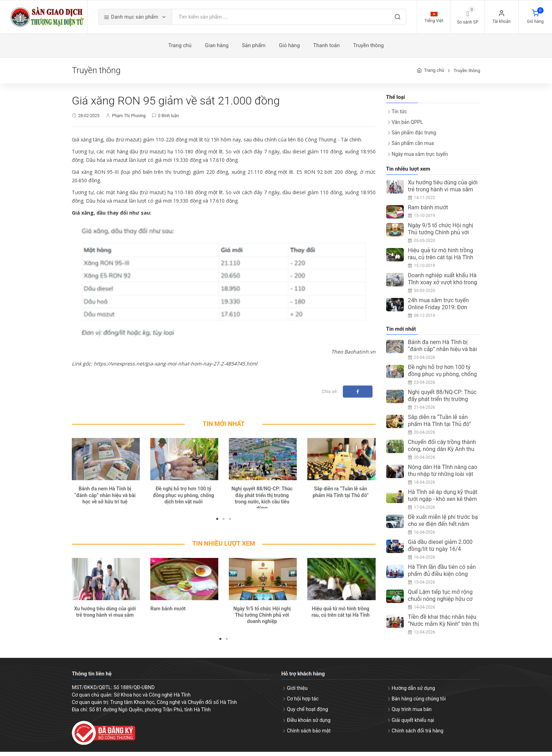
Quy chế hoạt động (308, 713)
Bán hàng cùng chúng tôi (419, 703)
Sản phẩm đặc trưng (414, 137)
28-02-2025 (89, 120)
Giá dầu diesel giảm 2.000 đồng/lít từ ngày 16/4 (440, 550)
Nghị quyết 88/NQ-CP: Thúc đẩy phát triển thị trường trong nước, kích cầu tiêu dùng (442, 407)
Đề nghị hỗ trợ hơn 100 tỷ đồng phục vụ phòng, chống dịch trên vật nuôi (183, 499)
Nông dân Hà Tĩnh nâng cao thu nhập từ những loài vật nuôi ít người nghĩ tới (443, 478)
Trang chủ (434, 74)
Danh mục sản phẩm (146, 19)
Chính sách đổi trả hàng (418, 735)
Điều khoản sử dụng (309, 724)
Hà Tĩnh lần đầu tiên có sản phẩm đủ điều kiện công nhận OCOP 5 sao (442, 578)
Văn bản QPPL (407, 126)
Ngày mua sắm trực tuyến (420, 158)
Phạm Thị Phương (129, 120)
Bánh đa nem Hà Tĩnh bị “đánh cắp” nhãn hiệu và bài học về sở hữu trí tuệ (105, 499)
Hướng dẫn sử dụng (413, 692)
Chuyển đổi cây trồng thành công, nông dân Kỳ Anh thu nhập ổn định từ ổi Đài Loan (442, 453)
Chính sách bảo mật (309, 735)
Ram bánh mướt (168, 612)
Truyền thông (467, 74)
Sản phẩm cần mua (413, 147)
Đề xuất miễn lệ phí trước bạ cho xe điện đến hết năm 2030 (443, 528)
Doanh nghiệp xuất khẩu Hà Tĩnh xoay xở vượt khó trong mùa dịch (443, 286)
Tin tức (400, 115)
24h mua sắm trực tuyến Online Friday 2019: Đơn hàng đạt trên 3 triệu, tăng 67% (440, 315)
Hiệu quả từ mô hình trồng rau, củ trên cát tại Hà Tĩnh (441, 258)
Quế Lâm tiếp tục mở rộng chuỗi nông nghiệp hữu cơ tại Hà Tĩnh (440, 603)
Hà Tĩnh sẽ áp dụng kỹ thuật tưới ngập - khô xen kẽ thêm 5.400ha (443, 503)
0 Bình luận (168, 120)
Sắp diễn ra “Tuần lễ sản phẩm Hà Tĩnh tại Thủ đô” (440, 425)
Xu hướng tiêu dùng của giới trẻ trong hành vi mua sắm (443, 190)
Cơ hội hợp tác (303, 703)
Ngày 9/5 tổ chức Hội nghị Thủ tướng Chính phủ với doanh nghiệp (262, 619)
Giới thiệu (297, 692)
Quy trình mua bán (412, 713)
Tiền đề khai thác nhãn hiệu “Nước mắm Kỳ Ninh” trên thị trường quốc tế (444, 628)
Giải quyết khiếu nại (413, 724)
